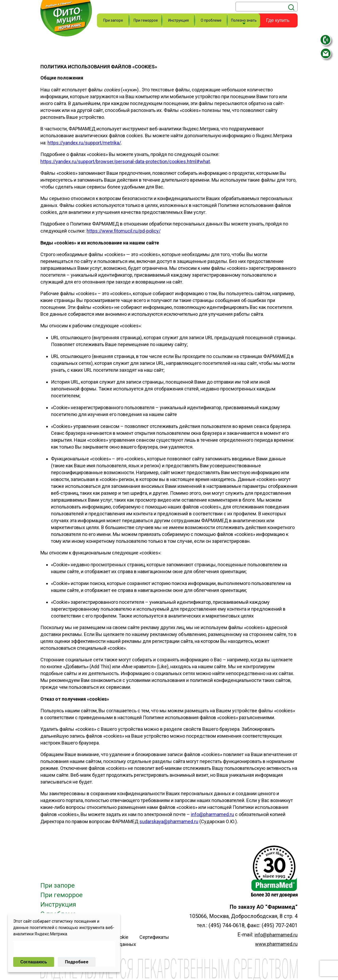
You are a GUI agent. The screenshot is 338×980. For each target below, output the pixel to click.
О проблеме (211, 20)
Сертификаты (154, 937)
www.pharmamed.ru (276, 944)
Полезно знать (244, 20)
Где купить (278, 20)
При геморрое (146, 20)
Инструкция (179, 20)
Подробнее (77, 962)
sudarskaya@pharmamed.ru (169, 821)
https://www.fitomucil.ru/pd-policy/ (124, 231)
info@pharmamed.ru (276, 935)
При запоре (113, 20)
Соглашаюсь (34, 962)
